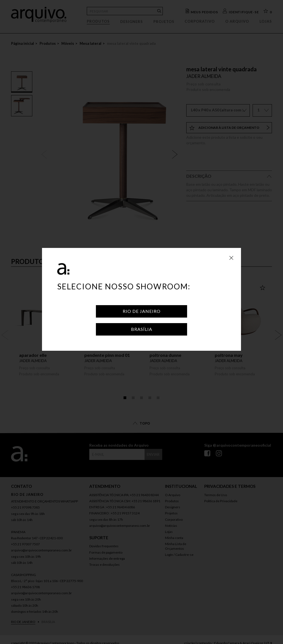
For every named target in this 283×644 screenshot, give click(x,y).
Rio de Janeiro (142, 311)
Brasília (142, 329)
